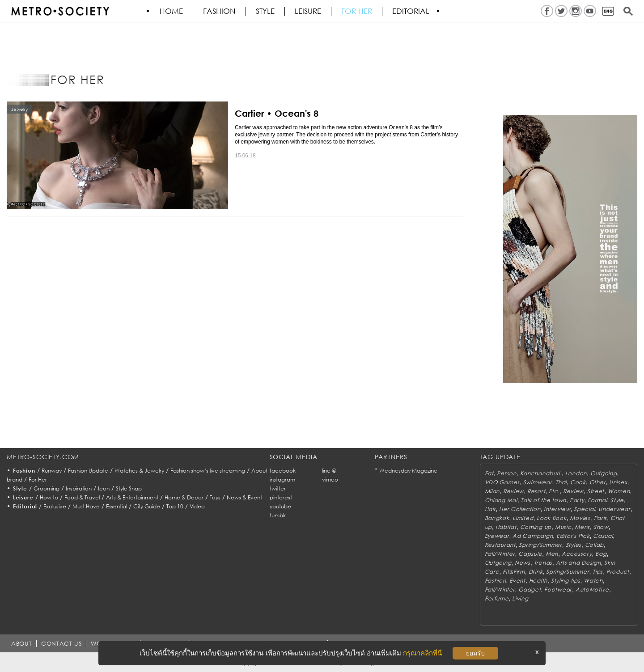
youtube (280, 506)
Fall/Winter (500, 554)
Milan (492, 491)
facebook (283, 471)
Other (598, 482)
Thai (561, 482)
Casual (603, 536)
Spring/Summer (540, 545)
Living (520, 598)
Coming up (536, 527)
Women (619, 491)
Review (513, 491)
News (523, 563)
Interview (557, 509)
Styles (574, 545)
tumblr (278, 515)
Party (577, 500)
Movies (580, 518)
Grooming (47, 488)
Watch (593, 581)
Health (538, 581)
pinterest (281, 497)
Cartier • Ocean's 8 (277, 113)
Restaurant (500, 545)
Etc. (554, 491)
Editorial (411, 11)
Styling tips (566, 581)
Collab (594, 545)
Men (552, 554)
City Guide (147, 506)
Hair (490, 509)
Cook (578, 482)
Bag (601, 554)
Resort (536, 491)
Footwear (558, 590)
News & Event (244, 497)
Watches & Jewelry (139, 471)
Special (584, 509)
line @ (329, 471)
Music (563, 527)
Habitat (506, 527)
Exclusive (55, 506)
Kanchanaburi (541, 473)
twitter (278, 488)
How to (49, 497)
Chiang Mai (501, 500)
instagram (282, 480)
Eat (489, 473)
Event (517, 581)
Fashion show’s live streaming (208, 471)
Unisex (618, 482)
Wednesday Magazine (408, 471)
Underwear (614, 509)
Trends (543, 563)
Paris (601, 518)
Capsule (530, 554)
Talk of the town (543, 500)
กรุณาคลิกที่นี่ (422, 653)
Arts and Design (578, 563)
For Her (38, 480)
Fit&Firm (514, 572)
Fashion (220, 11)
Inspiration (79, 488)
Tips (598, 572)
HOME (172, 11)
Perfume (497, 598)
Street (596, 491)
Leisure (308, 11)
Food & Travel (82, 497)
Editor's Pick (573, 536)
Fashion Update (88, 471)
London (576, 473)
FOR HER (357, 11)
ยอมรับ (475, 653)
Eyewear (497, 536)
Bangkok (497, 518)
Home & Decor (184, 497)
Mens (582, 527)
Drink (536, 572)
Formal (597, 500)
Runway (52, 471)
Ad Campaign (533, 536)
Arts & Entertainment (132, 497)
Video (197, 506)
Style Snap (129, 488)
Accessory (577, 554)
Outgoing (604, 473)
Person (506, 473)
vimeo (330, 480)
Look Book (551, 518)
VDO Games (502, 482)
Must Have (86, 506)
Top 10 (175, 506)
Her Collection (520, 509)
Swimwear (538, 482)
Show (601, 527)
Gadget (530, 590)
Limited (523, 518)
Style (266, 11)
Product (618, 572)
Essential (117, 506)
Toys (215, 497)
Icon (104, 488)
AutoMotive (592, 590)
